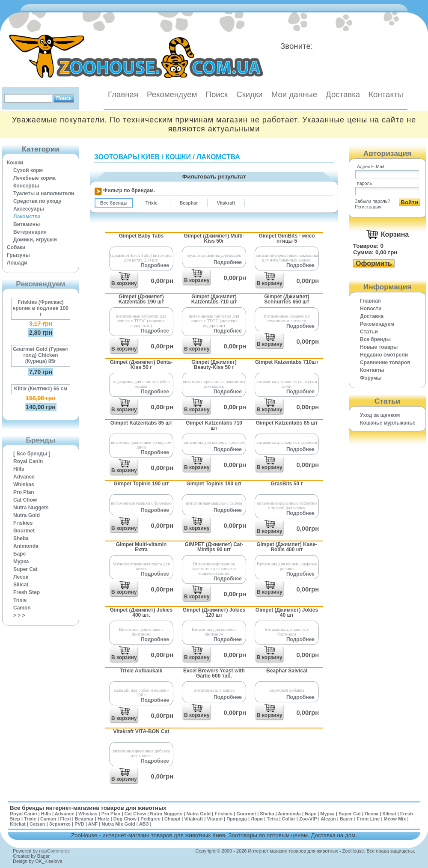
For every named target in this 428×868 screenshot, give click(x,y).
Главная (123, 94)
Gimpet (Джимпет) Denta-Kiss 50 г (141, 365)
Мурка (21, 562)
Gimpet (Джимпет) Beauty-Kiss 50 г (214, 365)
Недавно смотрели (384, 355)
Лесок (21, 577)
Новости (371, 309)
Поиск (217, 94)
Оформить (374, 263)
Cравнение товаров (385, 363)
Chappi (172, 819)
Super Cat (25, 569)
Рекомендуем (172, 94)
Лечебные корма (34, 178)
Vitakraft (193, 819)
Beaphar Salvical (287, 671)
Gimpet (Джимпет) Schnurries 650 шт (287, 299)
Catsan (37, 824)
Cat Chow (25, 500)
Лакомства (27, 217)
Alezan (328, 819)
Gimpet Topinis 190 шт (141, 484)
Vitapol (215, 819)
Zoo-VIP (308, 819)
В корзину (124, 283)
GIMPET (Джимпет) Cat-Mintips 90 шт (214, 547)
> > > (19, 615)
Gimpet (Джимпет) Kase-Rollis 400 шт (287, 547)
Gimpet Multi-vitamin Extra (141, 547)
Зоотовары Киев (127, 157)
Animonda (26, 546)
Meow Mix (395, 819)
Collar (289, 819)
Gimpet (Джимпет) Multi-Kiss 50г (214, 238)
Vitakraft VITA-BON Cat (141, 731)
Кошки (15, 163)
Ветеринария (30, 232)
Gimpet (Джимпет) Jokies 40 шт (287, 612)
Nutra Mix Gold (118, 824)
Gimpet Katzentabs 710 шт (214, 425)
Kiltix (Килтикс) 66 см (41, 389)
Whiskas (24, 485)
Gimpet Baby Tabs (141, 236)
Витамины (27, 224)
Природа (237, 819)
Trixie (20, 600)
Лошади (17, 263)
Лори (257, 819)
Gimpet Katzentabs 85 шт (141, 423)
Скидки (250, 94)
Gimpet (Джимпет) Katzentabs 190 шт (141, 299)
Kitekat (18, 824)
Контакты (386, 94)
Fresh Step (27, 592)
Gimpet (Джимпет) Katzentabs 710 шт (214, 299)
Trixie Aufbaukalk (141, 671)
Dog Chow (125, 819)
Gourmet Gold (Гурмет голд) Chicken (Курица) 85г (40, 355)
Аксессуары (29, 209)
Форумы (371, 378)
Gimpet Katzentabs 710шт (287, 362)
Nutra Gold (27, 515)
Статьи (369, 332)
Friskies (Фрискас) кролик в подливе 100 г (41, 308)
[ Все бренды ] (32, 454)
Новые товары (379, 347)
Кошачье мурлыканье (388, 423)
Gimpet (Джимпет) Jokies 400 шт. (141, 612)
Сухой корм (28, 170)
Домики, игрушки (35, 240)
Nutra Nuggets (31, 508)
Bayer (346, 819)
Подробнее (155, 265)
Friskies (23, 523)
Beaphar (84, 819)
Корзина (395, 234)
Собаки (16, 247)
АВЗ (144, 824)
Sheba (21, 538)
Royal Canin (28, 461)
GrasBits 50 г (287, 484)
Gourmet (24, 531)
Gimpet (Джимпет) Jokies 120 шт (214, 612)
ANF (93, 824)
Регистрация (368, 207)
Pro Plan (24, 492)
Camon (22, 608)
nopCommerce (54, 851)
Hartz (104, 819)
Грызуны (18, 255)
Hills (19, 469)
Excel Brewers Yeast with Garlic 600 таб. (214, 673)
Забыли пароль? (372, 201)
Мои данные (294, 94)
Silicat (21, 585)
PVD (79, 824)
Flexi (65, 819)
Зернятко (60, 824)
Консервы (26, 186)
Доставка (343, 94)
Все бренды (375, 339)
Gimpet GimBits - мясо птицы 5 (287, 238)
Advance (24, 477)
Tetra (272, 819)
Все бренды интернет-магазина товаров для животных (88, 808)
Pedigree (150, 819)
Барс (19, 554)
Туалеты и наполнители (44, 193)
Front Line (369, 819)
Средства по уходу (37, 201)
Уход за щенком (380, 415)
